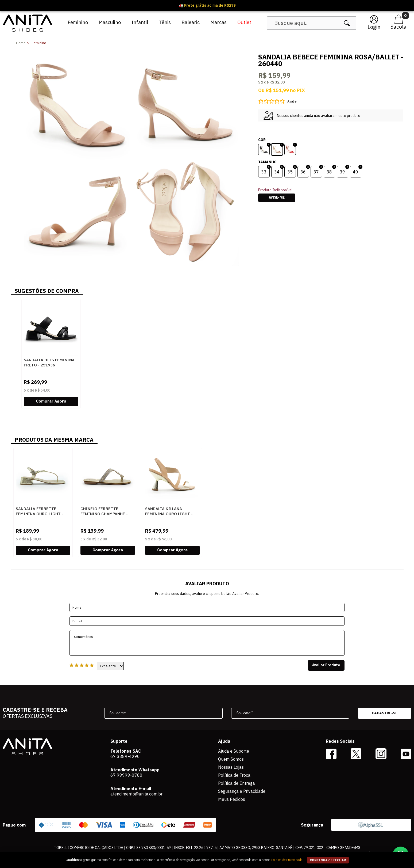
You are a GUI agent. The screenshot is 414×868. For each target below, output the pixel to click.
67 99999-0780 (126, 775)
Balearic (191, 22)
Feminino (78, 22)
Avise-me (277, 198)
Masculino (110, 22)
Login (374, 27)
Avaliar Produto (326, 665)
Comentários (207, 643)
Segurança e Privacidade (242, 791)
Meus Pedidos (232, 799)
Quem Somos (231, 759)
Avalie (292, 101)
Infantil (140, 22)
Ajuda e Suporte (234, 751)
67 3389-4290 (125, 756)
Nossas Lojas (231, 767)
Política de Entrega (237, 783)
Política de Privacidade (287, 860)
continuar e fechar (328, 860)
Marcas (218, 22)
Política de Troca (234, 775)
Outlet (244, 22)
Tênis (165, 22)
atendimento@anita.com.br (136, 794)
